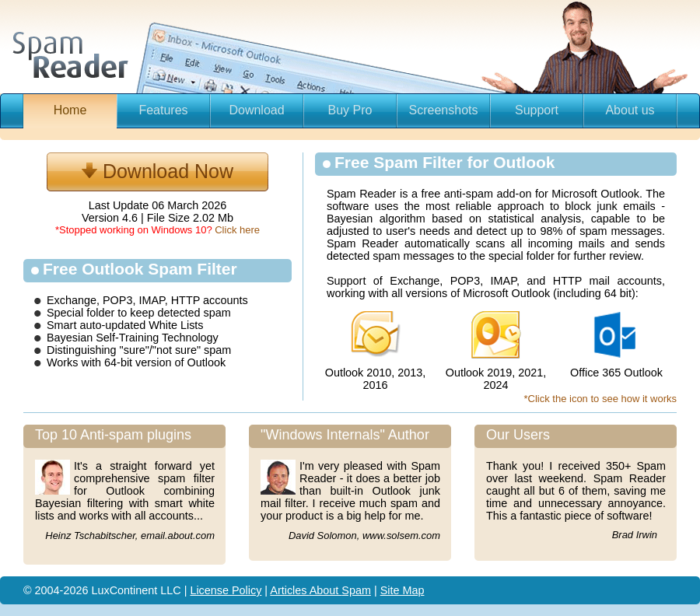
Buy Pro (350, 110)
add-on (514, 194)
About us (630, 110)
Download (256, 110)
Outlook (206, 362)
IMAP (151, 300)
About (326, 590)
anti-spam (469, 194)
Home (70, 110)
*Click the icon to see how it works (600, 399)
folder (100, 313)
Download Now (157, 171)
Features (163, 110)
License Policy (226, 590)
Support (537, 110)
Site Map (402, 590)
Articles (289, 590)
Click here (237, 230)
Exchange (72, 300)
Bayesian (71, 338)
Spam (356, 590)
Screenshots (444, 110)
